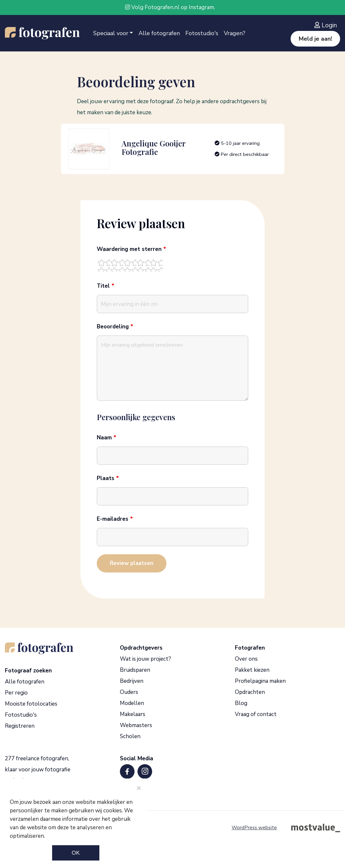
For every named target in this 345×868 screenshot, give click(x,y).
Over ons (246, 659)
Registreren (20, 726)
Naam (107, 438)
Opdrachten (250, 692)
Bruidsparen (135, 670)
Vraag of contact (256, 714)
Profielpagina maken (260, 681)
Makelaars (133, 714)
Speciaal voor (111, 33)
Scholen (130, 736)
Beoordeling (115, 327)
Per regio (16, 693)
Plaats (108, 478)
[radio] (104, 265)
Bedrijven (132, 681)
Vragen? (235, 33)
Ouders (129, 692)
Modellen (132, 703)
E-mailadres (115, 519)
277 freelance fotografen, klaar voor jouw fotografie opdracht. (38, 770)
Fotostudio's (202, 33)
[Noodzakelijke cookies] (138, 788)
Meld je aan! (315, 39)
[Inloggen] (327, 25)
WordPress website (254, 828)
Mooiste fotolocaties (31, 704)
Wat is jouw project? (145, 659)
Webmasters (136, 725)
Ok (76, 853)
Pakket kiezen (252, 670)
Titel (106, 286)
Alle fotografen (159, 33)
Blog (241, 703)
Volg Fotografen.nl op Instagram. (170, 7)
